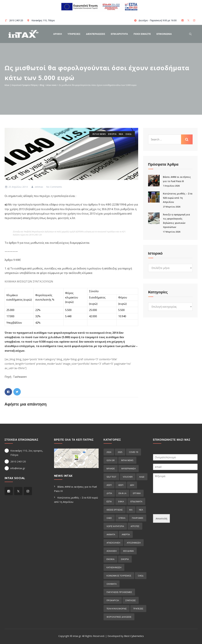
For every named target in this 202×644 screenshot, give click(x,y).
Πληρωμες (138, 518)
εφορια (112, 134)
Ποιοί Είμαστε (142, 34)
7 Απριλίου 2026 (171, 186)
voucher (128, 477)
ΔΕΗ (132, 485)
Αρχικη (57, 34)
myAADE (111, 468)
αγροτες (135, 526)
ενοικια (110, 559)
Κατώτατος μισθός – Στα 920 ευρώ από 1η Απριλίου (178, 198)
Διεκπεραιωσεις (96, 34)
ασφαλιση (112, 551)
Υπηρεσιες (74, 34)
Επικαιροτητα (119, 34)
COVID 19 (133, 452)
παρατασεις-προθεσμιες (119, 592)
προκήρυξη (113, 600)
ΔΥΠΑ (109, 493)
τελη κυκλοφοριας (117, 609)
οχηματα (112, 584)
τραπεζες (138, 609)
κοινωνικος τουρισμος (119, 576)
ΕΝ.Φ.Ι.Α (122, 493)
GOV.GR (111, 460)
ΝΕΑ (121, 134)
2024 (109, 452)
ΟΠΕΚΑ (122, 518)
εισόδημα (128, 551)
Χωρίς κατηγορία (115, 526)
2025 (120, 452)
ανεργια (126, 534)
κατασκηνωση (114, 567)
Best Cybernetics (134, 636)
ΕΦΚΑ (121, 501)
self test (111, 477)
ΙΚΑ (131, 510)
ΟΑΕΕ (109, 518)
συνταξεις (131, 600)
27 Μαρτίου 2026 (172, 207)
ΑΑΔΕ (142, 477)
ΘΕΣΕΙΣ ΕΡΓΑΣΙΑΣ (115, 510)
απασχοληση (113, 543)
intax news (99, 134)
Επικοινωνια (164, 34)
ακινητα (111, 534)
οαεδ (129, 134)
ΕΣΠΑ (109, 501)
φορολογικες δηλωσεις (119, 617)
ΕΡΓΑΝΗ (137, 493)
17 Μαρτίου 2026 (172, 232)
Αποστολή (161, 518)
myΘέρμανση (129, 468)
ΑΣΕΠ (109, 485)
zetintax (37, 187)
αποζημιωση (134, 543)
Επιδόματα (136, 501)
